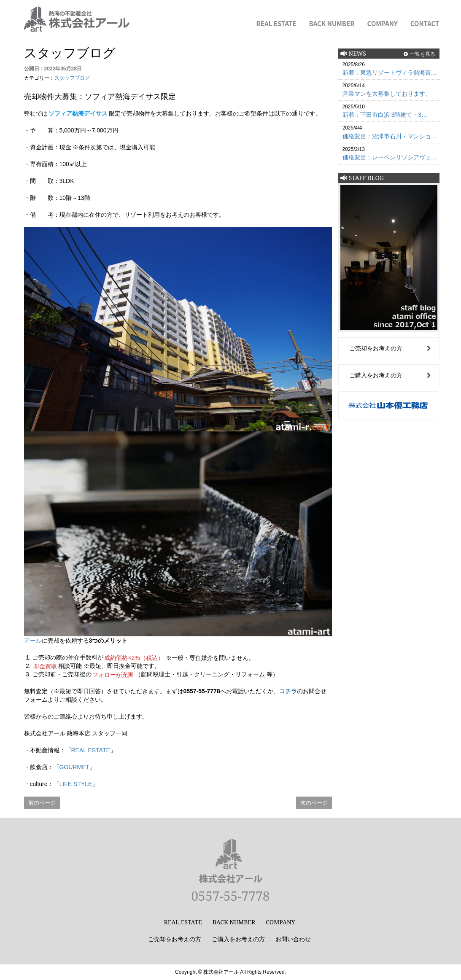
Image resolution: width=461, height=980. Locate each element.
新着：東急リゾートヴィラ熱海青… (390, 73)
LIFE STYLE (76, 784)
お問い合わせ (293, 939)
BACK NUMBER (332, 23)
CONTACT (425, 23)
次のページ (314, 803)
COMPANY (383, 23)
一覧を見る (423, 54)
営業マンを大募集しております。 (387, 94)
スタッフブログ (72, 78)
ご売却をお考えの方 (376, 348)
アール (33, 641)
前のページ (42, 803)
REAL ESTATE (276, 23)
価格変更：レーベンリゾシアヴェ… (390, 157)
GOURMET (75, 767)
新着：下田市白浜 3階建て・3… (385, 115)
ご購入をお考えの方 (376, 375)
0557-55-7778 (230, 896)
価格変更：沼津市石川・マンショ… (390, 136)
